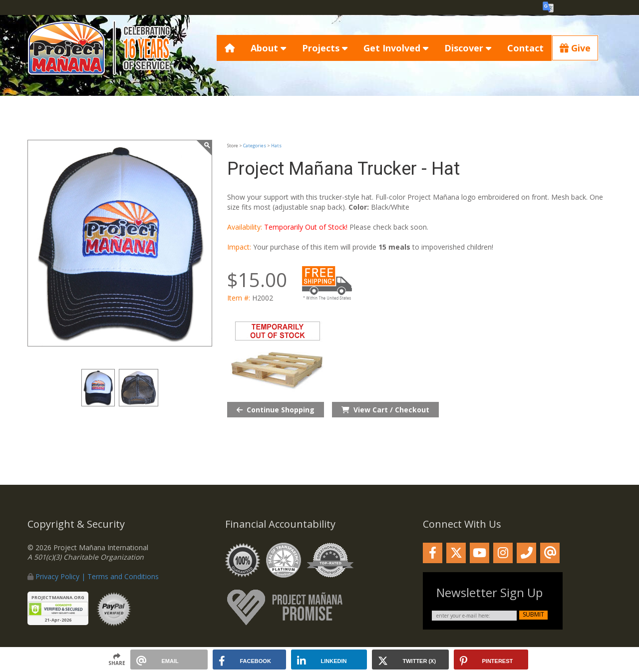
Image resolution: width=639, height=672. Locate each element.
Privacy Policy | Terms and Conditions (97, 576)
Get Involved (396, 48)
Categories (255, 146)
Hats (276, 146)
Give (575, 48)
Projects (325, 48)
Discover (468, 48)
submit (533, 615)
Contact (525, 48)
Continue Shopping (276, 410)
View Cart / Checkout (385, 410)
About (268, 48)
